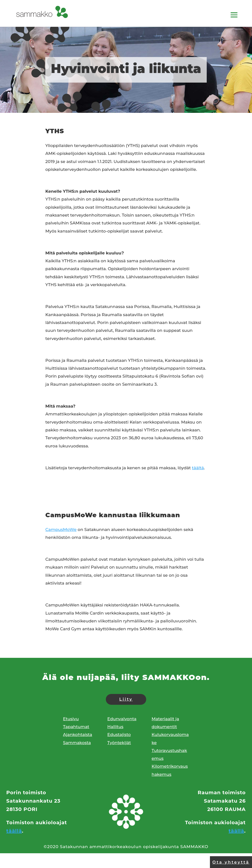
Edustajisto (119, 735)
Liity (126, 699)
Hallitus (115, 727)
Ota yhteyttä (231, 862)
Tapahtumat (76, 727)
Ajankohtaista (78, 735)
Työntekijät (119, 743)
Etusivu (71, 719)
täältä (198, 468)
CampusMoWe (61, 530)
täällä (14, 831)
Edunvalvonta (122, 719)
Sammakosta (77, 743)
